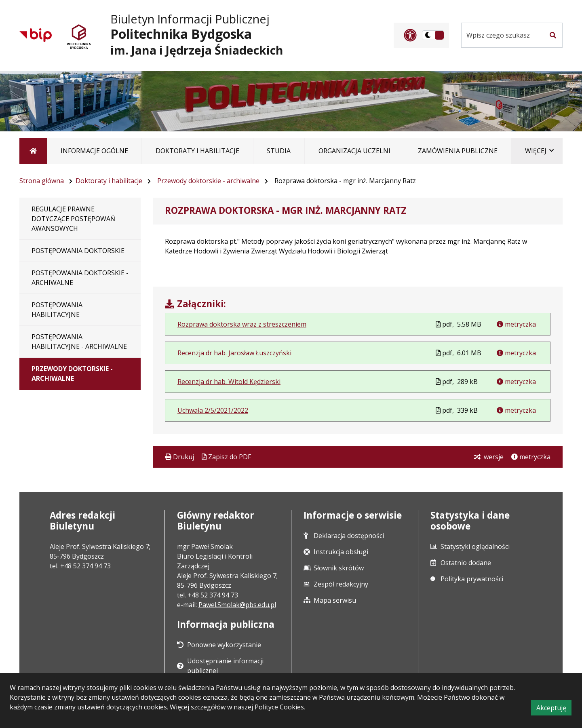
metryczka (520, 324)
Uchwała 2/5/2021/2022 (213, 410)
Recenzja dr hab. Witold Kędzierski (229, 382)
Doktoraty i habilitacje (109, 181)
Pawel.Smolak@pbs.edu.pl (237, 605)
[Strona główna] (33, 151)
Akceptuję (554, 709)
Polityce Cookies (279, 707)
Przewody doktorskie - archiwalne (208, 181)
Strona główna (42, 181)
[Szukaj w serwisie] (502, 35)
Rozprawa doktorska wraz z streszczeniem (242, 324)
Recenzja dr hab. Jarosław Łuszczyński (234, 353)
